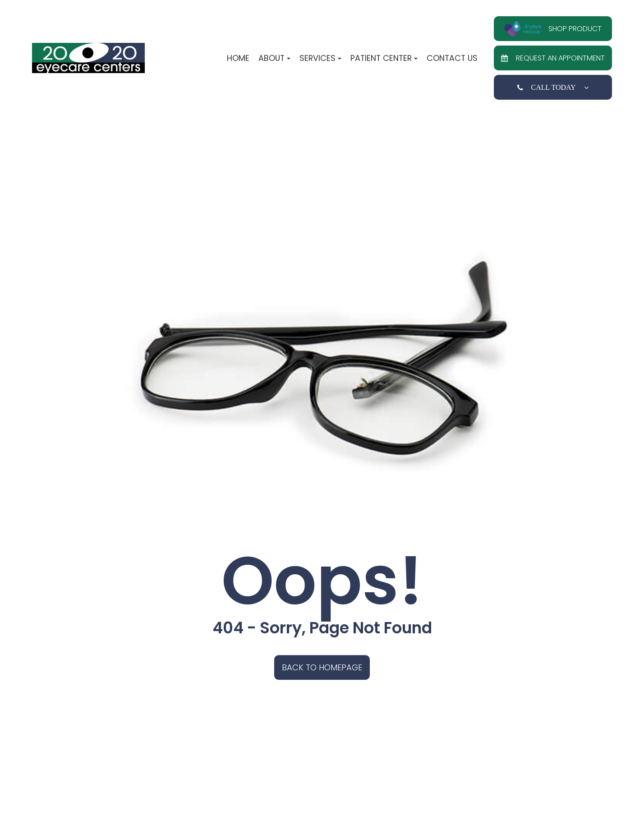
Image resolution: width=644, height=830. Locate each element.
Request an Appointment (553, 58)
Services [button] (320, 58)
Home (238, 58)
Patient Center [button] (384, 58)
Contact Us (452, 58)
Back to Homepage (322, 667)
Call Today (553, 87)
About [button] (274, 58)
